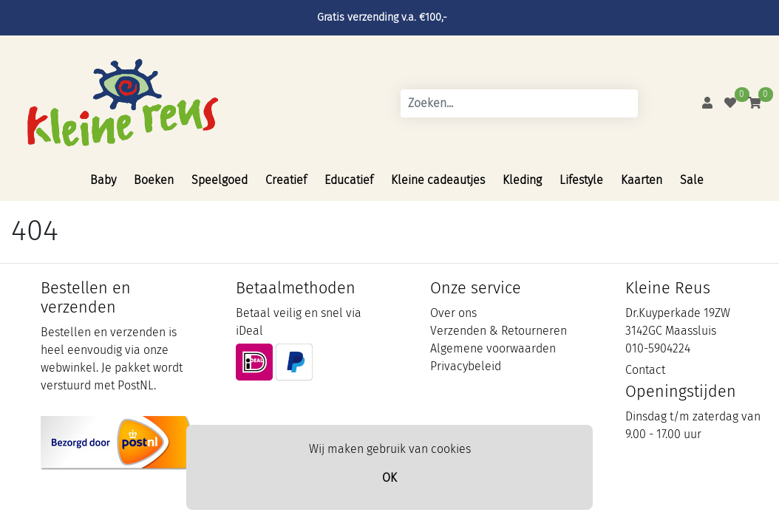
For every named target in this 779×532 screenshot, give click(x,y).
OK (389, 478)
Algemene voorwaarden (493, 348)
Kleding (522, 180)
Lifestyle (581, 180)
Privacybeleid (466, 366)
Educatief (349, 180)
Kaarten (642, 180)
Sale (692, 180)
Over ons (453, 313)
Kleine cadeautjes (438, 180)
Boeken (154, 180)
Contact (645, 370)
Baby (103, 180)
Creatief (286, 180)
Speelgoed (220, 180)
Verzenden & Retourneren (499, 331)
